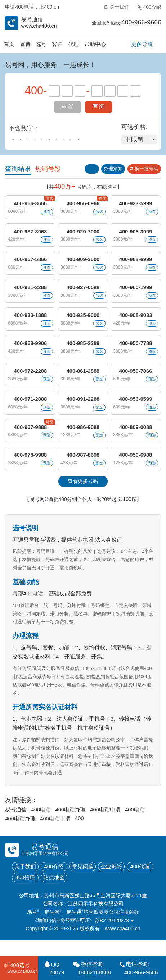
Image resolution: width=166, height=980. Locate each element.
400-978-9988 (30, 467)
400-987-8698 (83, 467)
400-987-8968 (30, 234)
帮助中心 (96, 44)
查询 (99, 107)
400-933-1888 (30, 321)
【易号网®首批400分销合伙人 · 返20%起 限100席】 (83, 512)
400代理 (146, 881)
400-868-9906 (30, 350)
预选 (45, 213)
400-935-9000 (83, 321)
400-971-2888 (30, 409)
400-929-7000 (83, 234)
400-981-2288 (30, 292)
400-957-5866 (30, 263)
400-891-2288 (83, 409)
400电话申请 (107, 823)
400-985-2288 (83, 350)
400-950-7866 (136, 379)
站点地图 (56, 892)
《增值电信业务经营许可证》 (62, 936)
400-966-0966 (83, 205)
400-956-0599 (136, 409)
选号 (42, 44)
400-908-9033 (136, 321)
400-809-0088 (136, 437)
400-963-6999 (136, 263)
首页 (9, 44)
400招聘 (26, 892)
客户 (58, 44)
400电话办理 (72, 823)
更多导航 (142, 44)
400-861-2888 (83, 379)
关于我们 (115, 8)
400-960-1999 (136, 292)
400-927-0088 (83, 292)
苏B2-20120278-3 (116, 936)
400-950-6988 (136, 467)
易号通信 (16, 823)
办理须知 (110, 170)
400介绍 (149, 8)
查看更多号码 (83, 494)
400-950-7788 (136, 350)
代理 (75, 44)
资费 (26, 44)
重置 (67, 107)
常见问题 (86, 881)
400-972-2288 (30, 379)
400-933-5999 (136, 205)
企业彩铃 (116, 881)
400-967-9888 (30, 437)
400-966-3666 (30, 205)
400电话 (41, 823)
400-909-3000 (83, 263)
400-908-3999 (136, 234)
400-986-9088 (83, 437)
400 (81, 832)
